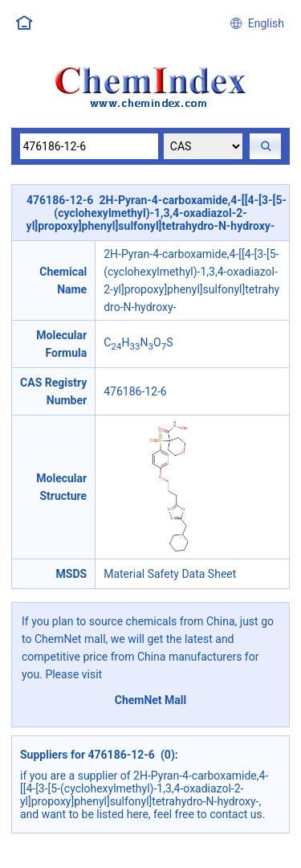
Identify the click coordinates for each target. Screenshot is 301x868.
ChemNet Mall (151, 700)
